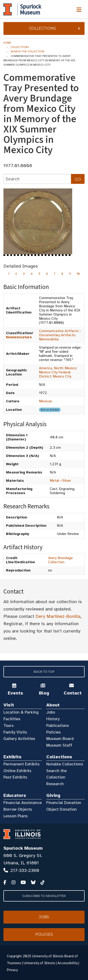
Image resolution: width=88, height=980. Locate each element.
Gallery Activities (19, 739)
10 (78, 274)
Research (55, 784)
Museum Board (60, 739)
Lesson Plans (16, 816)
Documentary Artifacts (57, 335)
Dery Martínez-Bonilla (58, 616)
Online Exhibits (17, 771)
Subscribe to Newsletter (44, 896)
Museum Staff (59, 745)
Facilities (12, 719)
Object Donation (62, 809)
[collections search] (37, 179)
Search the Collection (27, 51)
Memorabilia (49, 339)
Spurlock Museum (23, 848)
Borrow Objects (18, 809)
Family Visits (15, 732)
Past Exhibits (15, 777)
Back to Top (44, 672)
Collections (55, 28)
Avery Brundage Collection (60, 560)
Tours (9, 725)
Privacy (12, 970)
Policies (54, 732)
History (53, 719)
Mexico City (62, 376)
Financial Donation (64, 803)
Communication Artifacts (59, 331)
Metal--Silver (60, 481)
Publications (58, 725)
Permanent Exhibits (22, 764)
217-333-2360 (25, 870)
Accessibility (67, 963)
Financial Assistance (23, 803)
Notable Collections (65, 764)
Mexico (70, 368)
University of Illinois (39, 963)
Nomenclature (19, 337)
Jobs (51, 712)
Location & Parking (21, 712)
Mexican (45, 401)
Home (7, 43)
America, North (51, 368)
